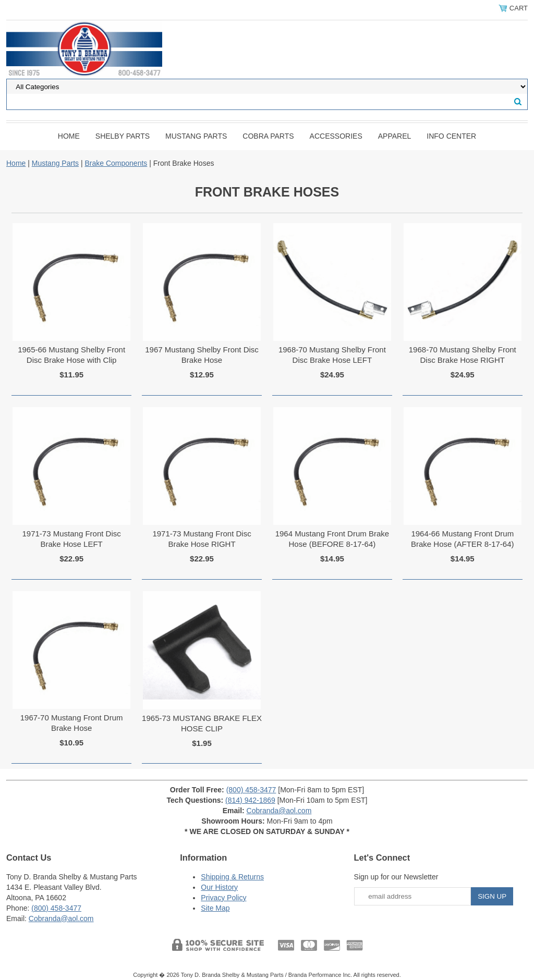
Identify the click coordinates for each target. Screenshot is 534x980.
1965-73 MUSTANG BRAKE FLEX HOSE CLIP (202, 723)
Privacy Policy (223, 898)
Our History (219, 887)
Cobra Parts (268, 136)
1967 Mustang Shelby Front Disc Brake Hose (202, 355)
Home (69, 136)
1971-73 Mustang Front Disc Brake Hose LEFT (72, 539)
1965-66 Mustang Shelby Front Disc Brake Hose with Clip (71, 355)
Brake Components (116, 163)
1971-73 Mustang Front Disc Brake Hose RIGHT (202, 539)
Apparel (395, 136)
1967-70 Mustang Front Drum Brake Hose (72, 723)
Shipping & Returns (232, 877)
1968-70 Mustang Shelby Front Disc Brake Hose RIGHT (463, 355)
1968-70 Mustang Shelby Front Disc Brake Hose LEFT (332, 355)
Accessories (336, 136)
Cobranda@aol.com (279, 811)
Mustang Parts (196, 136)
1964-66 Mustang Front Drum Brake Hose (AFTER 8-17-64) (463, 539)
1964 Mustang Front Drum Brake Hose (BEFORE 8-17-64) (332, 539)
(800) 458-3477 (251, 790)
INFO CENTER (451, 136)
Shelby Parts (123, 136)
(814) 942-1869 (250, 800)
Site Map (215, 908)
